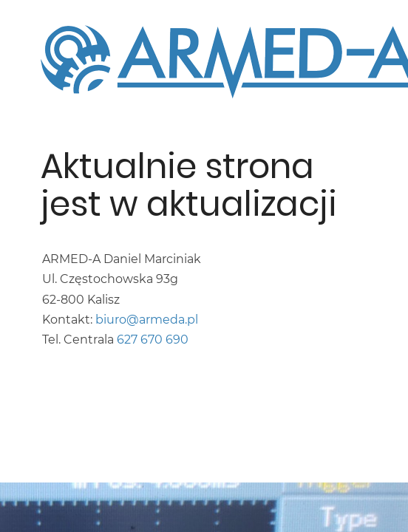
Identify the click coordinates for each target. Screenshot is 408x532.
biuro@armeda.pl (147, 320)
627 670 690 (153, 340)
